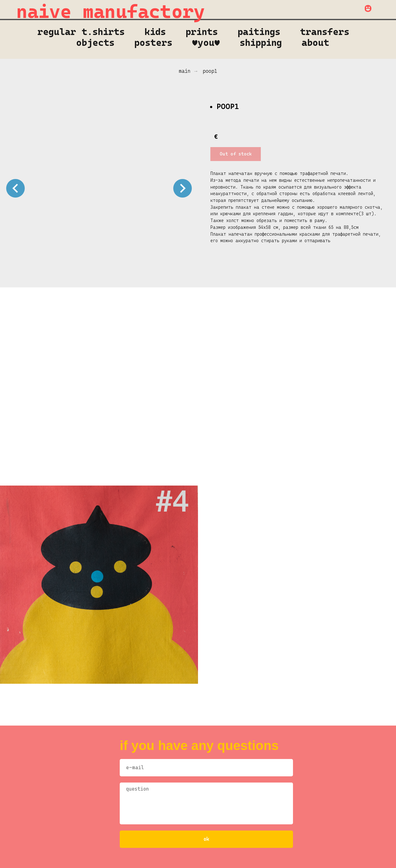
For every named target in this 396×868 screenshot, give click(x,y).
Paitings (259, 32)
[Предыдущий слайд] (15, 188)
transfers (325, 32)
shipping (261, 43)
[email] (206, 768)
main (185, 71)
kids (155, 32)
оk (206, 839)
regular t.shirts (81, 32)
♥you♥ (206, 43)
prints (202, 32)
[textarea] (206, 803)
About (315, 43)
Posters (153, 43)
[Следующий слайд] (183, 188)
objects (95, 43)
